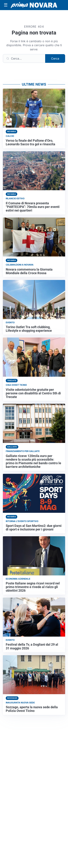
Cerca (55, 58)
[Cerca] (24, 58)
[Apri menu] (6, 5)
